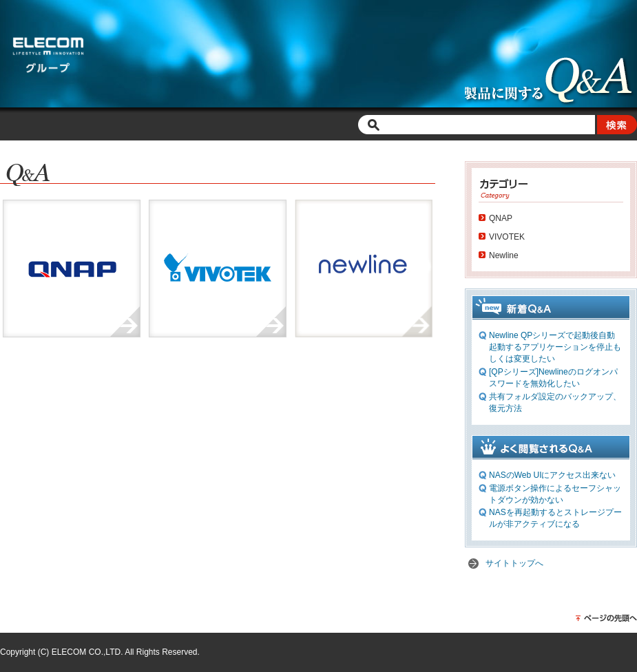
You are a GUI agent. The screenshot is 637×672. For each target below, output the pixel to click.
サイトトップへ (514, 563)
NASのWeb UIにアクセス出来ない (552, 475)
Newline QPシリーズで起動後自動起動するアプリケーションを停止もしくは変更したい (555, 347)
